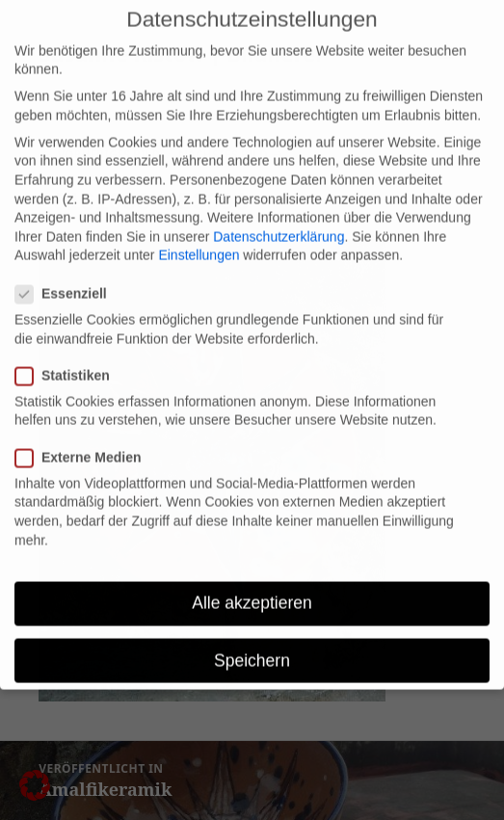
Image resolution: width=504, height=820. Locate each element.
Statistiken (68, 363)
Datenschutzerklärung (279, 224)
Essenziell (67, 281)
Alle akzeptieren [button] (252, 590)
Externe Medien (84, 445)
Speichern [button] (252, 648)
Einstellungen (199, 242)
